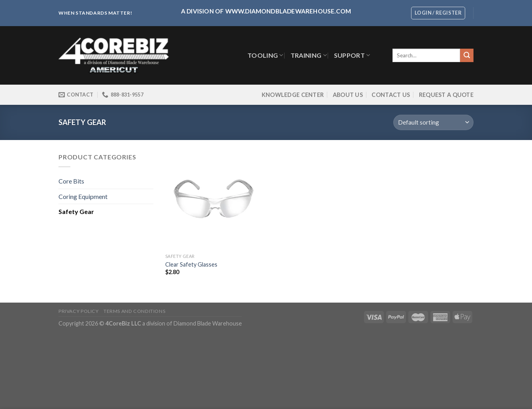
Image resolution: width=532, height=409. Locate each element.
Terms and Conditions (134, 311)
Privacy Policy (79, 311)
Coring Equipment (83, 196)
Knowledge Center (293, 95)
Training (309, 55)
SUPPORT (352, 55)
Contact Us (391, 95)
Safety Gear (76, 211)
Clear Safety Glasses (191, 264)
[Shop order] (433, 122)
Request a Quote (446, 95)
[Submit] (467, 55)
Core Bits (71, 181)
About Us (348, 95)
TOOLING (265, 55)
